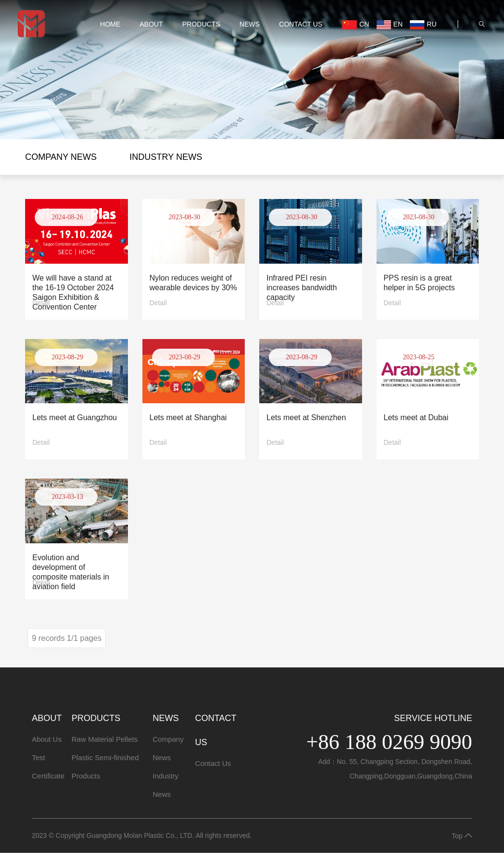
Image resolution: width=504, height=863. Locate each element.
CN (349, 25)
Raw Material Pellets (105, 749)
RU (349, 45)
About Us (47, 749)
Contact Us (296, 34)
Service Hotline (433, 728)
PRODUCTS (203, 23)
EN (383, 25)
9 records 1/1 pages (70, 648)
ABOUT (153, 23)
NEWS (251, 23)
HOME (112, 23)
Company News (61, 157)
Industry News (166, 157)
